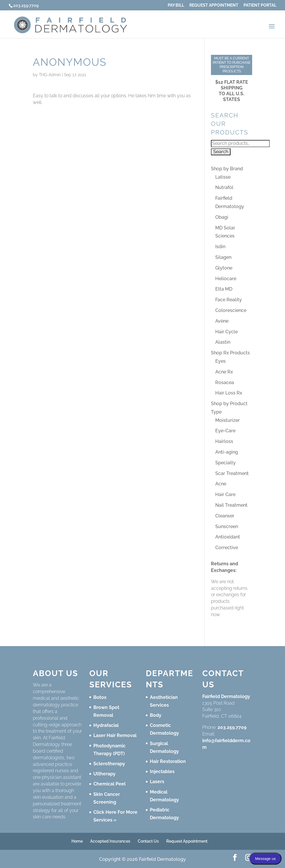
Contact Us (148, 841)
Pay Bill (176, 5)
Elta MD (224, 289)
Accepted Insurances (110, 841)
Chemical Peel (110, 784)
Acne (221, 484)
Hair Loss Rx (229, 393)
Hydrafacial (106, 725)
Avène (222, 321)
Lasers (157, 782)
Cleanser (225, 516)
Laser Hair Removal (115, 735)
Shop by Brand (227, 169)
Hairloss (224, 441)
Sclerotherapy (109, 764)
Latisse (223, 177)
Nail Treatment (231, 505)
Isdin (220, 247)
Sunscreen (227, 526)
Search (221, 152)
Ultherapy (104, 774)
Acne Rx (224, 372)
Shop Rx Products (230, 353)
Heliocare (226, 279)
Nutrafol (224, 187)
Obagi (222, 217)
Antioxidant (228, 537)
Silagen (223, 257)
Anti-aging (227, 452)
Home (77, 841)
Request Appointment (214, 5)
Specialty (225, 463)
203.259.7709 (232, 727)
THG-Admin (50, 75)
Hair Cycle (227, 332)
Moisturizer (228, 420)
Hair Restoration (168, 761)
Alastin (223, 342)
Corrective (227, 548)
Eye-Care (225, 431)
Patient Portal (260, 5)
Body (156, 715)
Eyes (220, 361)
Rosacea (225, 382)
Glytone (224, 268)
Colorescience (231, 310)
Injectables (162, 771)
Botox (100, 697)
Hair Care (225, 494)
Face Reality (229, 300)
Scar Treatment (232, 473)
